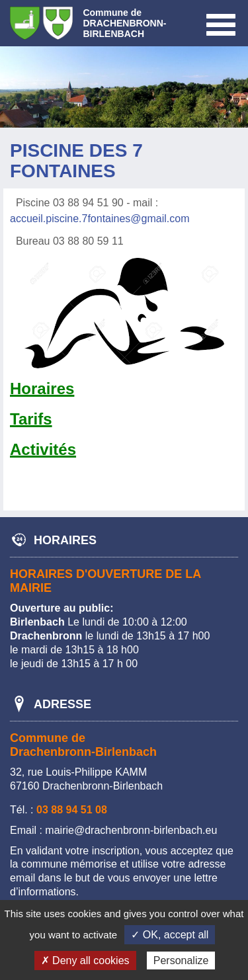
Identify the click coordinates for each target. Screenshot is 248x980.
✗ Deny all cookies (85, 960)
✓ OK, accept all (170, 935)
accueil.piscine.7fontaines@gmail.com (100, 219)
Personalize (181, 960)
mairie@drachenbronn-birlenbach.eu (131, 830)
